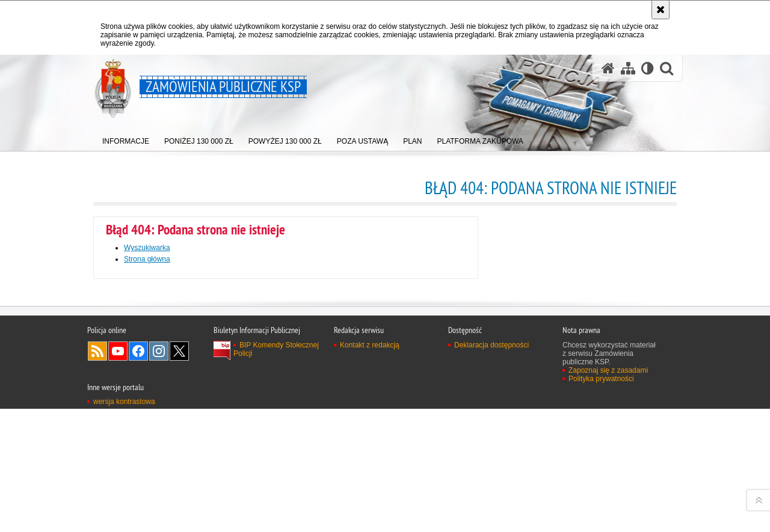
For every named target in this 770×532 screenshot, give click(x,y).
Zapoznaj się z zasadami (608, 527)
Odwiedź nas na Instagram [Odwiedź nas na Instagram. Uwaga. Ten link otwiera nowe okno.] (159, 508)
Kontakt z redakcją (370, 502)
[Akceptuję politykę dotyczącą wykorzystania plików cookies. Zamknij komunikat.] (661, 10)
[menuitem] (126, 139)
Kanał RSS (97, 508)
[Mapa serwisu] (628, 68)
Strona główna (147, 259)
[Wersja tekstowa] (648, 68)
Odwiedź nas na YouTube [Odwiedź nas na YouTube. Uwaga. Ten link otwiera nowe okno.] (118, 508)
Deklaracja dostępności (491, 502)
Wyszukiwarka (147, 248)
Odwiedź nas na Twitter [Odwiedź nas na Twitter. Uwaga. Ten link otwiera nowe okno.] (179, 508)
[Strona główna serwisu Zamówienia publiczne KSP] (608, 68)
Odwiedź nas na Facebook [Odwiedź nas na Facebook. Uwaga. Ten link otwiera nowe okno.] (138, 508)
